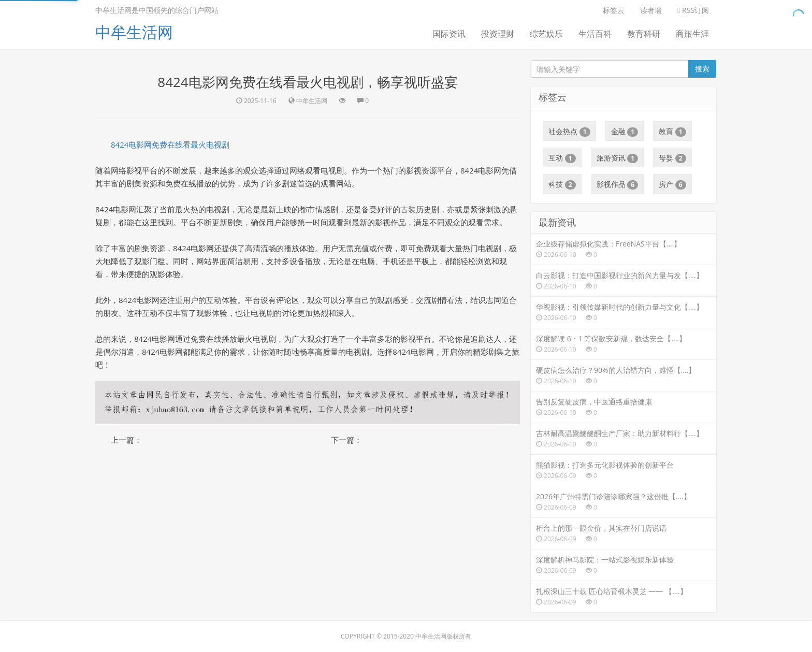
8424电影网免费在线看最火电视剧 (170, 144)
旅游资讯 (618, 158)
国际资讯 (449, 34)
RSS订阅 (693, 10)
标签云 (614, 10)
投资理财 (498, 34)
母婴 (672, 158)
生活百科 (595, 34)
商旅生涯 (692, 34)
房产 (672, 184)
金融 (625, 132)
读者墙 (651, 10)
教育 (672, 132)
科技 (562, 184)
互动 (562, 158)
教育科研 (644, 34)
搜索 (702, 69)
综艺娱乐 (546, 34)
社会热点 (569, 132)
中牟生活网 (134, 32)
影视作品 (618, 184)
